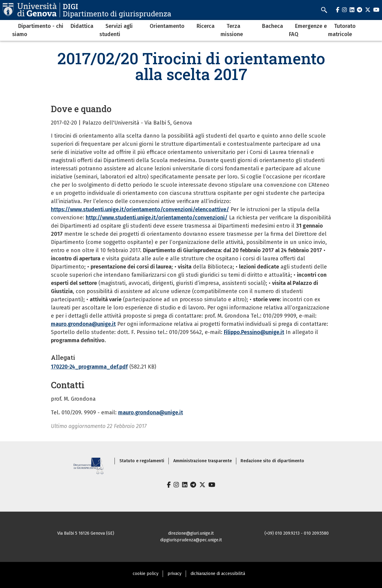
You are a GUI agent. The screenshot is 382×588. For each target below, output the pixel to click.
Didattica (82, 26)
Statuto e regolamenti (142, 461)
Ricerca (206, 26)
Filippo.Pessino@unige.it (254, 332)
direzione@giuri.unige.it (191, 533)
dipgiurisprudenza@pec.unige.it (191, 540)
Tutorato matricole (342, 30)
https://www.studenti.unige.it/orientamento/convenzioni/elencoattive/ (140, 209)
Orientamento (167, 26)
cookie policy (146, 574)
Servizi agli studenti (116, 30)
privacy (174, 574)
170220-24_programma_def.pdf (89, 367)
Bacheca (272, 26)
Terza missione (232, 30)
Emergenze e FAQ (308, 30)
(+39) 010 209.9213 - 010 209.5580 (297, 533)
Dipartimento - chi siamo (38, 30)
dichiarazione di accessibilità (218, 574)
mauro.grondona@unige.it (83, 324)
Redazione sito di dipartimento (272, 461)
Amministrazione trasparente (203, 461)
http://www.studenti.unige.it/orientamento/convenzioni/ (157, 218)
